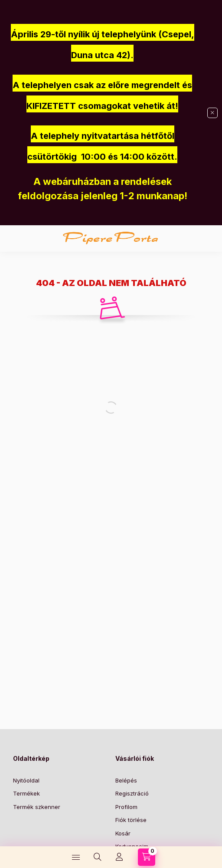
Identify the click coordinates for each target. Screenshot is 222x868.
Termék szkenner (37, 807)
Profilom (126, 807)
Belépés (126, 780)
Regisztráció (132, 793)
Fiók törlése (131, 820)
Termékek (26, 793)
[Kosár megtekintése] (147, 857)
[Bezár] (212, 113)
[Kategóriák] (76, 857)
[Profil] (119, 857)
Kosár (123, 833)
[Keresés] (98, 857)
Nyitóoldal (26, 780)
